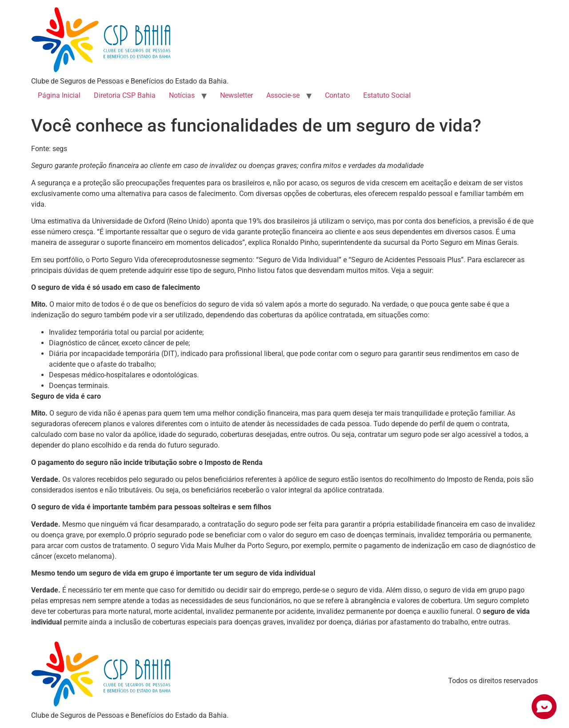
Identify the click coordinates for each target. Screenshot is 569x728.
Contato (337, 95)
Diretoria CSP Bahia (125, 95)
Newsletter (236, 95)
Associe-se (283, 95)
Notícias (182, 95)
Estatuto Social (387, 95)
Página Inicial (59, 95)
